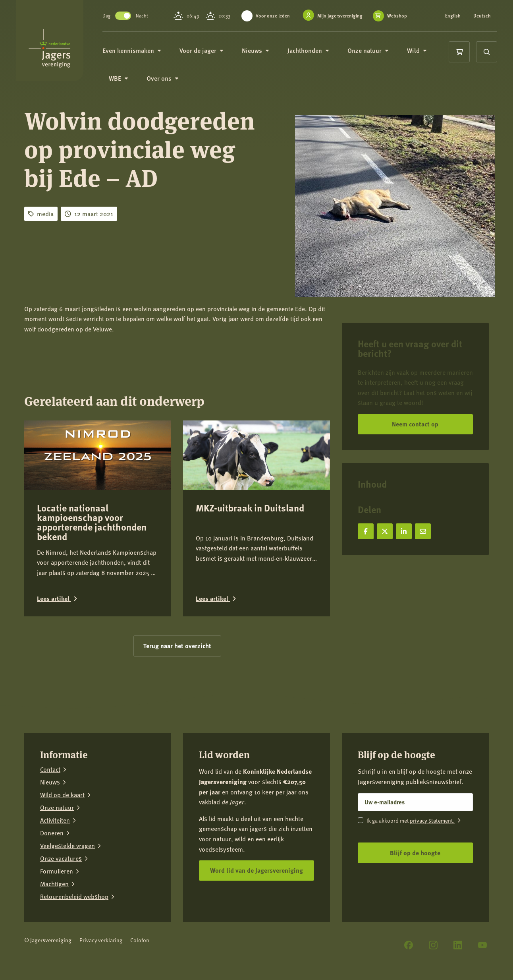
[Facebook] (409, 945)
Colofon (140, 940)
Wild (423, 55)
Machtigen (54, 884)
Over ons (169, 84)
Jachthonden (315, 55)
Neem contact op (415, 424)
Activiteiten (55, 820)
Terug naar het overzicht (177, 646)
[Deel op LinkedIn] (404, 531)
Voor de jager (208, 55)
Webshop (264, 24)
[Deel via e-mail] (423, 531)
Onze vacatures (61, 858)
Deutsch (454, 21)
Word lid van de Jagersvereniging (256, 870)
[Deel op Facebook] (366, 531)
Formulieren (57, 871)
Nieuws (262, 55)
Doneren (52, 833)
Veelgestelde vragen (67, 846)
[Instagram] (433, 945)
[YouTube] (482, 945)
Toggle (129, 18)
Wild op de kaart (62, 795)
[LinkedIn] (458, 945)
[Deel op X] (385, 531)
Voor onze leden (274, 16)
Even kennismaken (138, 55)
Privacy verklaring (101, 940)
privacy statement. (432, 820)
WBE (125, 84)
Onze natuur (374, 55)
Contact (50, 769)
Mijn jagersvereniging (341, 16)
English (453, 16)
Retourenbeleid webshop (74, 897)
